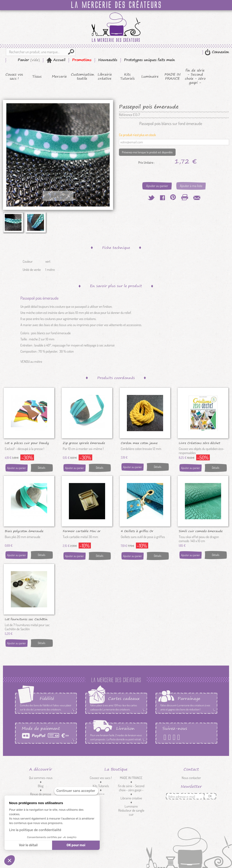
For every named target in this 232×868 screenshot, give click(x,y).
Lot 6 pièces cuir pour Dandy (27, 443)
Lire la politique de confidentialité (35, 830)
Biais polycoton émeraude (24, 531)
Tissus (37, 77)
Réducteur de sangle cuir (131, 812)
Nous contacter (191, 778)
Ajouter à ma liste (191, 186)
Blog (41, 786)
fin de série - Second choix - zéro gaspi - (195, 77)
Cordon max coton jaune (139, 443)
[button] (10, 860)
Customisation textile (82, 77)
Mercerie (59, 77)
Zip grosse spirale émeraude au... (84, 443)
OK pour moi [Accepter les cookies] (76, 845)
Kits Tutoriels (127, 77)
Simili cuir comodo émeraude (201, 531)
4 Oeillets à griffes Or (137, 531)
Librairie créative (105, 77)
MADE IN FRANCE (173, 77)
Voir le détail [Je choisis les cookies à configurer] (28, 845)
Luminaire (150, 77)
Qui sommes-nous (41, 778)
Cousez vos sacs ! (14, 77)
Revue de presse (41, 794)
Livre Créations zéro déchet (199, 443)
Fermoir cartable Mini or (82, 531)
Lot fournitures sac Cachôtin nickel (26, 619)
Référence (126, 115)
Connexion (220, 52)
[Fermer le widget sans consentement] (76, 791)
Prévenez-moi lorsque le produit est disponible (147, 152)
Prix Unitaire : (146, 163)
